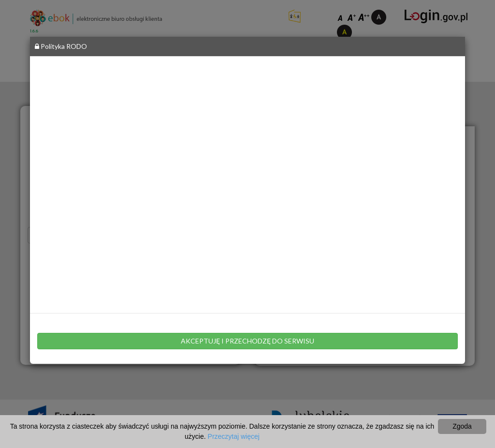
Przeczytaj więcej (234, 436)
